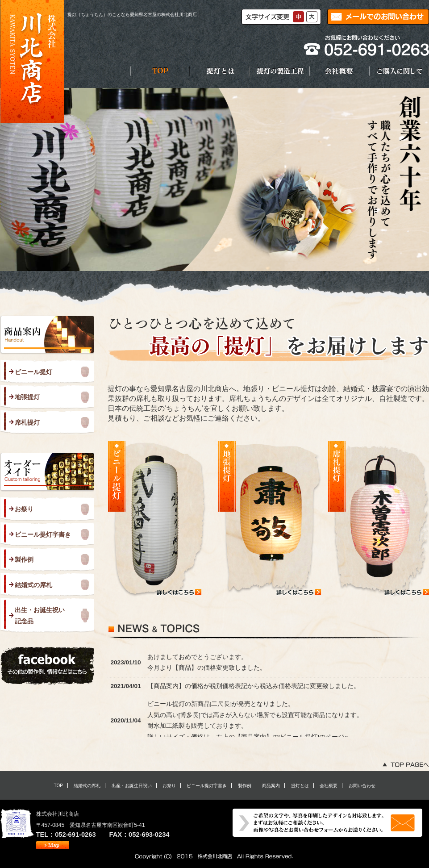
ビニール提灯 (33, 372)
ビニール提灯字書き (43, 534)
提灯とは (300, 786)
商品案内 (271, 786)
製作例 (24, 559)
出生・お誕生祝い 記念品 (40, 615)
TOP (58, 786)
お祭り (24, 509)
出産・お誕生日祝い (132, 786)
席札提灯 (27, 422)
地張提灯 (27, 397)
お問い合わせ (362, 786)
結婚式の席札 (33, 585)
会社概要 (329, 786)
